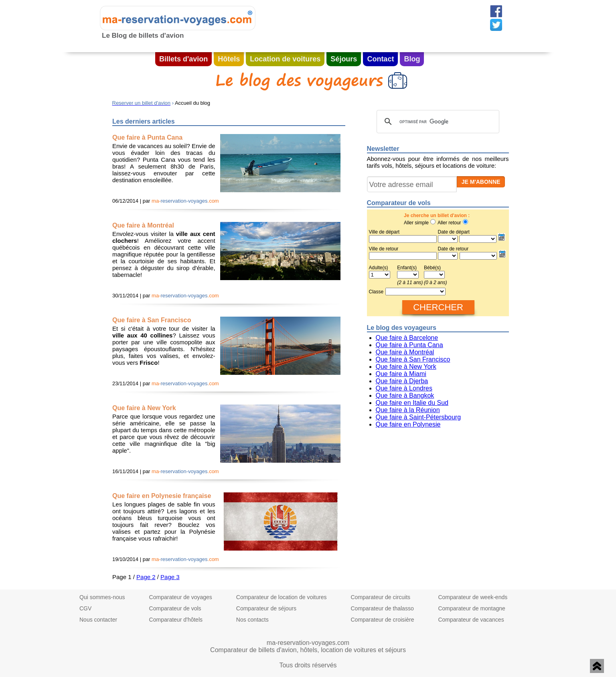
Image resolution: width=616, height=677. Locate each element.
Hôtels (229, 59)
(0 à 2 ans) (435, 283)
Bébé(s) (432, 268)
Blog (412, 59)
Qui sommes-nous (102, 597)
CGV (85, 608)
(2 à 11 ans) (410, 283)
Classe (376, 292)
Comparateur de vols (175, 608)
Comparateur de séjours (266, 608)
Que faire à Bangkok (405, 395)
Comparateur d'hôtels (176, 620)
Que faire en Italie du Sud (412, 403)
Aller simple (416, 223)
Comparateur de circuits (380, 597)
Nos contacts (252, 620)
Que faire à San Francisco (413, 359)
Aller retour (449, 223)
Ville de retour (384, 249)
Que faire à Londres (404, 388)
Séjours (344, 59)
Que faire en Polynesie (408, 424)
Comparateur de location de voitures (282, 597)
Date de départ (472, 236)
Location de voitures (285, 59)
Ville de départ (384, 232)
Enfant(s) (407, 268)
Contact (380, 59)
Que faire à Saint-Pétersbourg (418, 417)
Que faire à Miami (401, 374)
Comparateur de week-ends (473, 597)
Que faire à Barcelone (407, 338)
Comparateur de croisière (382, 620)
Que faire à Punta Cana (409, 345)
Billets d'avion (183, 59)
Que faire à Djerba (402, 381)
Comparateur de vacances (471, 620)
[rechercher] (437, 122)
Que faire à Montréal (405, 352)
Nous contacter (98, 620)
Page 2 (146, 577)
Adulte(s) (379, 268)
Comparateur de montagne (471, 608)
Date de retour (453, 249)
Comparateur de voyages (181, 597)
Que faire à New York (406, 367)
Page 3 (170, 577)
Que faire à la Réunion (408, 410)
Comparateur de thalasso (382, 608)
